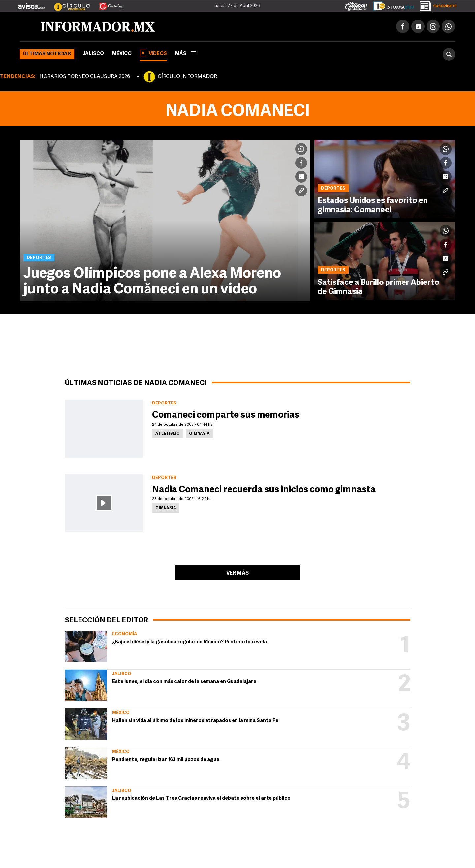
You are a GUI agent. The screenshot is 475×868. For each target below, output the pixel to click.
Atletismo (168, 434)
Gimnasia (199, 434)
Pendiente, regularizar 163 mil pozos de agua (166, 760)
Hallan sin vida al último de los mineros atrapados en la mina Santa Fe (195, 721)
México (122, 54)
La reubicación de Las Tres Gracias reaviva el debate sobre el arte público (201, 799)
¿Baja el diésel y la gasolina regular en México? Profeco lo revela (190, 642)
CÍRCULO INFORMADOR (187, 77)
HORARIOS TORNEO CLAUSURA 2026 (85, 77)
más (186, 54)
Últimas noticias (47, 54)
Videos (153, 53)
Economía (125, 634)
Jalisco (93, 54)
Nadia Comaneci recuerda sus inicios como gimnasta (264, 490)
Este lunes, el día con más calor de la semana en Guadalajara (184, 682)
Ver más (237, 573)
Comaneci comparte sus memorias (226, 415)
